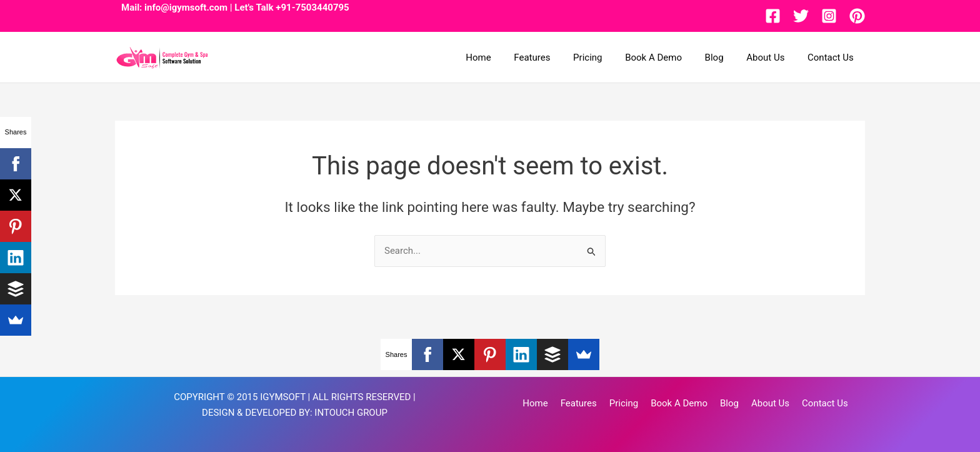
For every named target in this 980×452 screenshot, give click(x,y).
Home (506, 58)
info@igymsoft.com (186, 8)
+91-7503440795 (312, 8)
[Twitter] (801, 16)
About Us (772, 58)
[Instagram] (829, 16)
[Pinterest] (857, 16)
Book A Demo (668, 58)
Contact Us (832, 58)
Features (555, 58)
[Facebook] (773, 16)
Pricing (606, 58)
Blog (724, 58)
